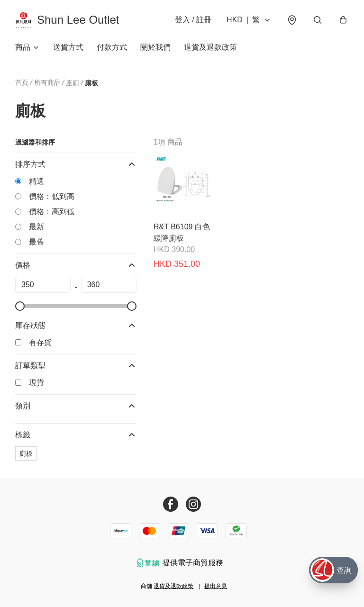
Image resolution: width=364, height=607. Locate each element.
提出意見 (216, 586)
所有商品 (47, 82)
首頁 (22, 82)
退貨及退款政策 (210, 47)
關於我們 (155, 47)
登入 (193, 20)
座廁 (73, 83)
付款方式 (112, 47)
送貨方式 (68, 47)
